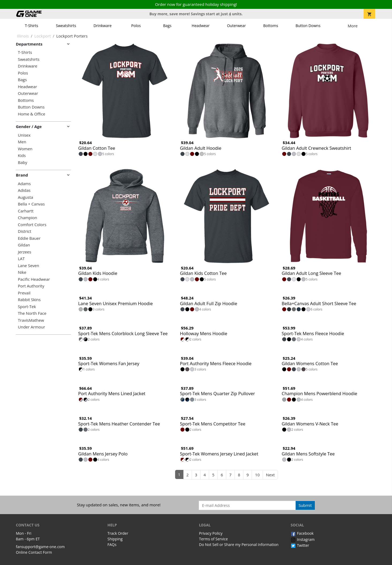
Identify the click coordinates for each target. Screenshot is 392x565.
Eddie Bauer (29, 238)
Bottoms (271, 26)
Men (22, 142)
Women (25, 149)
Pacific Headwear (34, 279)
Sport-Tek (27, 307)
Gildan (24, 245)
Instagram (303, 539)
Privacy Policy (211, 533)
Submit (305, 505)
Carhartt (26, 211)
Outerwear (236, 26)
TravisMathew (31, 320)
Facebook (302, 533)
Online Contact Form (34, 552)
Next (270, 475)
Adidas (24, 190)
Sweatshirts (66, 26)
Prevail (24, 293)
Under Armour (32, 327)
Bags (167, 26)
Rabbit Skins (29, 300)
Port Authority (31, 286)
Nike (22, 272)
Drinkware (103, 26)
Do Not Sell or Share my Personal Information (239, 545)
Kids (22, 156)
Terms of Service (213, 539)
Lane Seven (29, 266)
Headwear (201, 26)
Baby (23, 162)
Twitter (300, 545)
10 (257, 475)
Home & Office (32, 114)
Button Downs (308, 26)
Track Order (118, 533)
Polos (136, 26)
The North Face (32, 313)
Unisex (24, 135)
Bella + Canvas (31, 204)
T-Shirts (31, 26)
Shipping (115, 539)
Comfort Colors (32, 225)
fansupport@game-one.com (40, 547)
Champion (28, 218)
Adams (24, 184)
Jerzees (25, 252)
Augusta (26, 197)
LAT (21, 259)
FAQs (112, 545)
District (25, 231)
